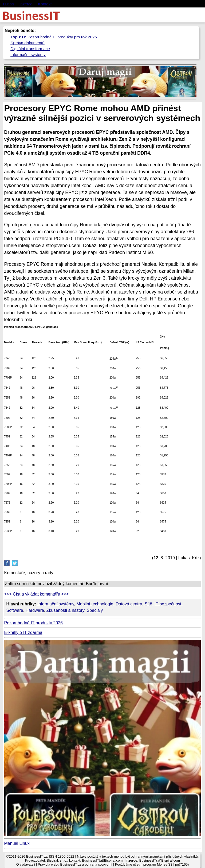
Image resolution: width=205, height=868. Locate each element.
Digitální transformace (30, 49)
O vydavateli (26, 864)
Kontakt (45, 4)
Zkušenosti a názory (65, 610)
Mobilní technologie (95, 604)
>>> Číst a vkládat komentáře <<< (37, 594)
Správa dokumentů (27, 43)
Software (15, 610)
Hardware (35, 610)
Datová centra (129, 604)
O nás (9, 4)
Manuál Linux (17, 843)
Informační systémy (28, 55)
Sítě (148, 604)
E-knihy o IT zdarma (23, 632)
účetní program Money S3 (153, 864)
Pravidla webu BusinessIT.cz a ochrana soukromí (75, 864)
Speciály (95, 610)
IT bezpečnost (168, 604)
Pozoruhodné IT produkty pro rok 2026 (54, 37)
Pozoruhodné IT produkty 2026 (33, 623)
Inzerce (26, 4)
